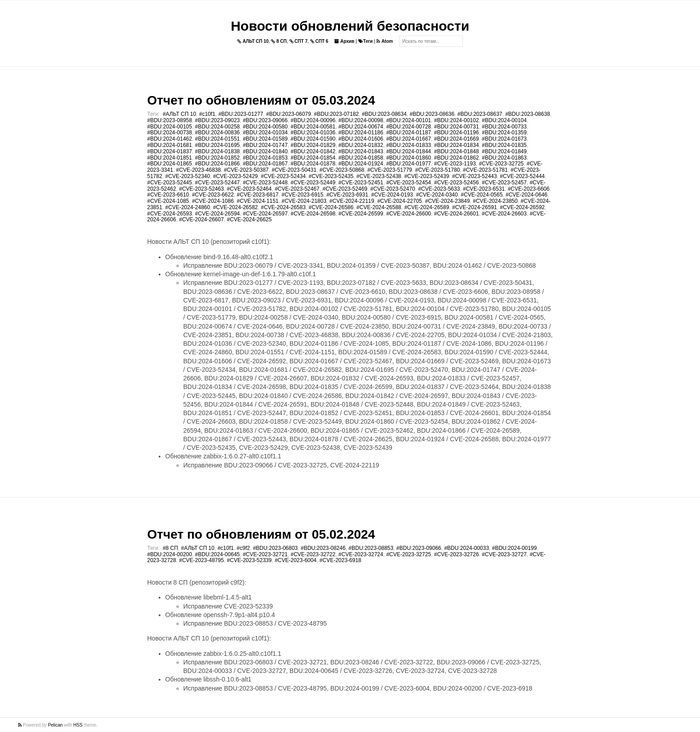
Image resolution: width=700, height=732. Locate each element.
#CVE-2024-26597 (265, 214)
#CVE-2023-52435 (331, 176)
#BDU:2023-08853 (371, 548)
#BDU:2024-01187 (409, 133)
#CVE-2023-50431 (294, 170)
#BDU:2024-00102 (456, 120)
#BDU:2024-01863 (504, 158)
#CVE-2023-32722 (313, 554)
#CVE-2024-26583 (283, 207)
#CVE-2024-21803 (304, 201)
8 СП (279, 41)
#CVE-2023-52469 (345, 189)
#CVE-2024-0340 (437, 195)
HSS (78, 725)
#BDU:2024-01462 (170, 139)
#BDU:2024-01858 (361, 158)
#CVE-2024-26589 (427, 207)
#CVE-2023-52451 (361, 183)
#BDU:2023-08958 (170, 120)
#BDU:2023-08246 (323, 548)
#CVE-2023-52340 (188, 176)
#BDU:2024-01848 (456, 151)
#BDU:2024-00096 (313, 120)
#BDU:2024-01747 (265, 145)
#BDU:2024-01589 (265, 139)
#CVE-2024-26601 (456, 214)
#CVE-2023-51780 (437, 170)
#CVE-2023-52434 (283, 176)
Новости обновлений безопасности (350, 26)
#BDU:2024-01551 (217, 139)
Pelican (55, 725)
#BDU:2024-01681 (170, 145)
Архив (344, 41)
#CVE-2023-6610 (168, 195)
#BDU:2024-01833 (409, 145)
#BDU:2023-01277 (240, 114)
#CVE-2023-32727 (504, 554)
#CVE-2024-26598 (313, 214)
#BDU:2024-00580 (265, 127)
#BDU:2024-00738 (170, 133)
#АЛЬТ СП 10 (179, 114)
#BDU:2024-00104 (504, 120)
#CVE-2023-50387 (246, 170)
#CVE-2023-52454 (409, 183)
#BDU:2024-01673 (504, 139)
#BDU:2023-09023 (217, 120)
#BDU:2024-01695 (217, 145)
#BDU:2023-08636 (432, 114)
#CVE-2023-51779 (390, 170)
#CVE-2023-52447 (217, 183)
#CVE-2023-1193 (455, 164)
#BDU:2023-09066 (265, 120)
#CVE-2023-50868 (342, 170)
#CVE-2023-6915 (303, 195)
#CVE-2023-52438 (379, 176)
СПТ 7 (299, 41)
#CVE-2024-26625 (249, 220)
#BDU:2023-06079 (289, 114)
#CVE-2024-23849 (447, 201)
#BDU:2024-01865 (170, 164)
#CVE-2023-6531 (484, 189)
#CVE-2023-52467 (297, 189)
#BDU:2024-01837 (170, 151)
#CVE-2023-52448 (265, 183)
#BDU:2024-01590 (313, 139)
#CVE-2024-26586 (331, 207)
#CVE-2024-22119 (352, 201)
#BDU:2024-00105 (170, 127)
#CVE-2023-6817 (258, 195)
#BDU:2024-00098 (361, 120)
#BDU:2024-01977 (409, 164)
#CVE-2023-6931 (347, 195)
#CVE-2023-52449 (313, 183)
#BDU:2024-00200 (170, 554)
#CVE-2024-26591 (474, 207)
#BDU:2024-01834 (456, 145)
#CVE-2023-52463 (201, 189)
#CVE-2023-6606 (528, 189)
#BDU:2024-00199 (515, 548)
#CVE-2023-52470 (393, 189)
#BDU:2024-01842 (313, 151)
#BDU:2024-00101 (409, 120)
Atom (384, 41)
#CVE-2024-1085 (168, 201)
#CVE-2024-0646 (527, 195)
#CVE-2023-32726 (456, 554)
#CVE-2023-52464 (249, 189)
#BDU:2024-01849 (504, 151)
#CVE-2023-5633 (439, 189)
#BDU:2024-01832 (361, 145)
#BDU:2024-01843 (361, 151)
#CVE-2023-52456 (456, 183)
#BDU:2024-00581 (313, 127)
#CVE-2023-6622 (213, 195)
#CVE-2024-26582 (236, 207)
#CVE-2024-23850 (495, 201)
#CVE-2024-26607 (201, 220)
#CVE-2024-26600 (409, 214)
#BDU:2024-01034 (265, 133)
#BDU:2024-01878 (313, 164)
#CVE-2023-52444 (522, 176)
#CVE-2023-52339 (249, 560)
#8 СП (170, 548)
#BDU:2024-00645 (217, 554)
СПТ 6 (319, 41)
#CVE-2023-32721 (265, 554)
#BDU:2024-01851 (170, 158)
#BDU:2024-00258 (217, 127)
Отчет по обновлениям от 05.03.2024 (261, 100)
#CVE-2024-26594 (217, 214)
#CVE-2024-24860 (188, 207)
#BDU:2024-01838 (217, 151)
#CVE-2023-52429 (236, 176)
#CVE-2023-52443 (474, 176)
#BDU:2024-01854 (313, 158)
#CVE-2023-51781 (485, 170)
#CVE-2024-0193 (392, 195)
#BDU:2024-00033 (466, 548)
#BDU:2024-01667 (409, 139)
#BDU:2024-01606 (361, 139)
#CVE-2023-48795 (201, 560)
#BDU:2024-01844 (409, 151)
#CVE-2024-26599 (361, 214)
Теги (366, 41)
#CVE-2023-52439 (427, 176)
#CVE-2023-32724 (361, 554)
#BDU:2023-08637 (480, 114)
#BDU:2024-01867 (265, 164)
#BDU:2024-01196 (456, 133)
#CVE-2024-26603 (504, 214)
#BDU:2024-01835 (504, 145)
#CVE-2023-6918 (341, 560)
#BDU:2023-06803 (275, 548)
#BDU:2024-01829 (313, 145)
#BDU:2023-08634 (384, 114)
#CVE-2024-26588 (379, 207)
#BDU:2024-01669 (456, 139)
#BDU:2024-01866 (217, 164)
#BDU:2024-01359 (504, 133)
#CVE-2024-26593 (170, 214)
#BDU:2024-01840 (265, 151)
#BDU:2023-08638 (528, 114)
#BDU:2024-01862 (456, 158)
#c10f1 (207, 114)
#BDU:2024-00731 (456, 127)
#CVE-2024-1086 (213, 201)
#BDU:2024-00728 (409, 127)
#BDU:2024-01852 (217, 158)
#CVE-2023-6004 (295, 560)
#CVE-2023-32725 (501, 164)
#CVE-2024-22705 (400, 201)
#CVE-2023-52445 (170, 183)
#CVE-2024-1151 (258, 201)
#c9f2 (243, 548)
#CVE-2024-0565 (482, 195)
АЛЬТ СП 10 (253, 41)
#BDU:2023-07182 (336, 114)
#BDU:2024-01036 (313, 133)
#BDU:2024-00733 (504, 127)
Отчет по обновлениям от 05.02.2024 (261, 534)
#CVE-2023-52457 (504, 183)
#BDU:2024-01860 (409, 158)
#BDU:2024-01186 (361, 133)
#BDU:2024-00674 (361, 127)
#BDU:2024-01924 (361, 164)
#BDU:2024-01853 (265, 158)
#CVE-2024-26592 (522, 207)
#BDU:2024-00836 (217, 133)
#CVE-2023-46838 (199, 170)
